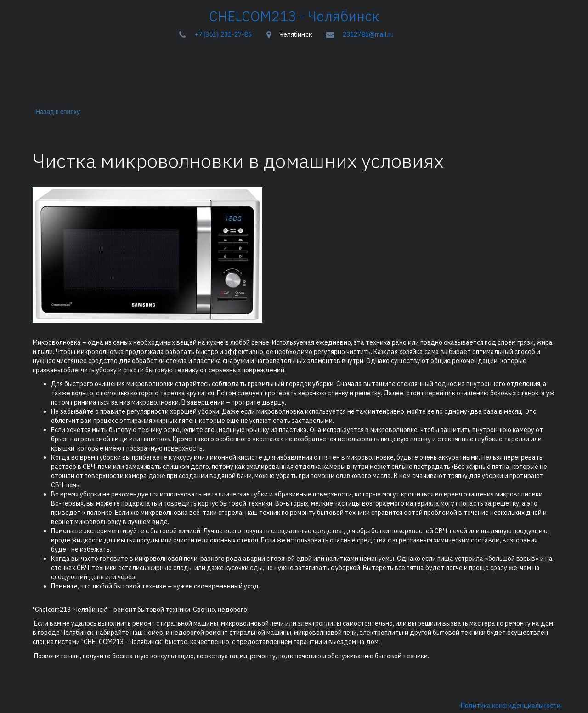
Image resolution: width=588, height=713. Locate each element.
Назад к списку (56, 111)
